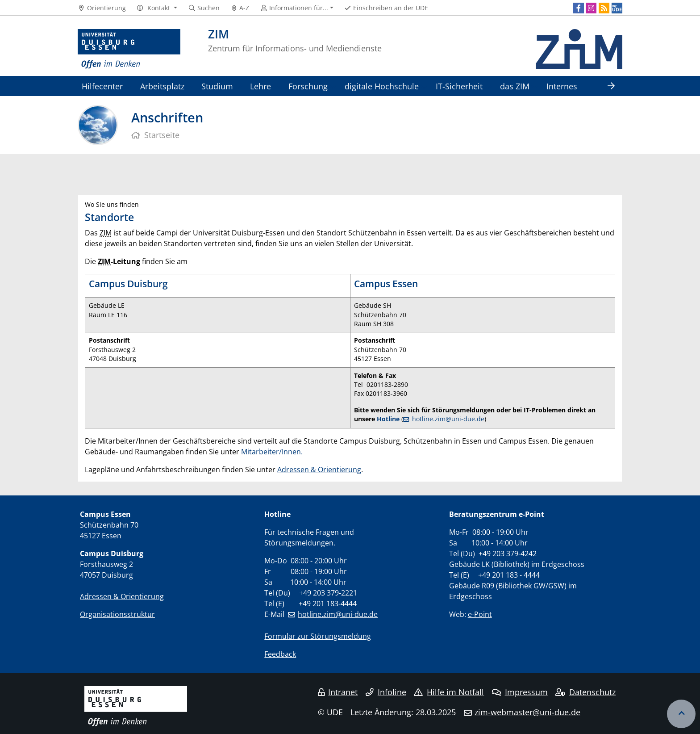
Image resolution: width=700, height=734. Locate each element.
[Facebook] (579, 8)
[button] (157, 8)
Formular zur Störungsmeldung (318, 636)
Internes (562, 86)
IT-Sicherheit (459, 86)
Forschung (308, 86)
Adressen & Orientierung (319, 470)
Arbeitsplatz (162, 86)
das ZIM (515, 86)
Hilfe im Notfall (449, 692)
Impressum (520, 692)
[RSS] (604, 8)
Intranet (338, 692)
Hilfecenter (102, 86)
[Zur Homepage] (129, 49)
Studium (217, 86)
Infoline (386, 692)
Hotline (389, 419)
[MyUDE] (617, 8)
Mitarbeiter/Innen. (272, 452)
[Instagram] (591, 8)
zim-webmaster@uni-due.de (527, 712)
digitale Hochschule (382, 86)
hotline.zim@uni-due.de (448, 419)
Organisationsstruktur (117, 614)
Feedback (280, 654)
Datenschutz (585, 692)
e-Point (480, 614)
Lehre (260, 86)
